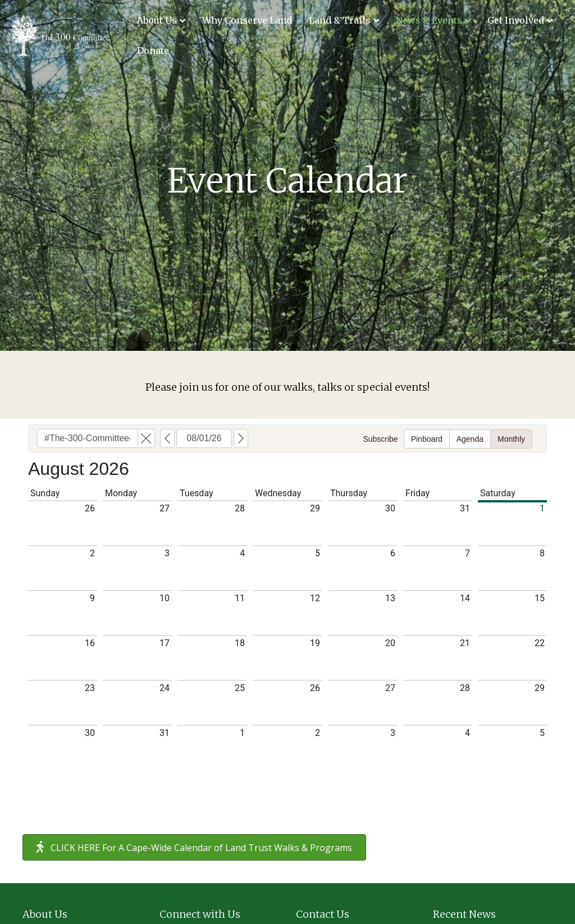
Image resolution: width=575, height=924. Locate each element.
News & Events (429, 20)
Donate (153, 51)
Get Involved (516, 20)
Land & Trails (340, 20)
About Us (157, 20)
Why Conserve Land (247, 20)
